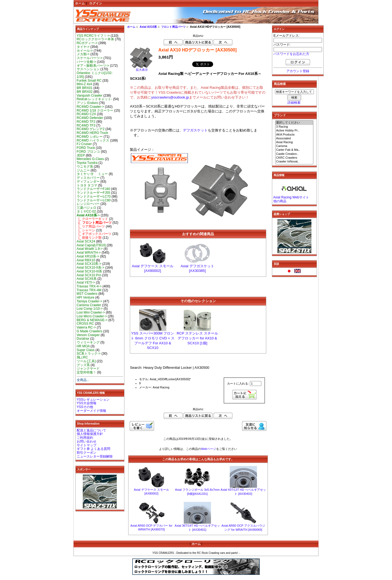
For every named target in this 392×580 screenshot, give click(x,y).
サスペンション (88, 69)
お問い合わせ (87, 441)
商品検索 (280, 84)
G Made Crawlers (90, 331)
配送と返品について (91, 430)
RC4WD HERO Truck (93, 133)
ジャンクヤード (88, 369)
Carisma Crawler (89, 305)
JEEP (81, 155)
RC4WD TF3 (86, 125)
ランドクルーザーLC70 (94, 197)
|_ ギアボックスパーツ (94, 234)
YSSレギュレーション (93, 400)
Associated (294, 139)
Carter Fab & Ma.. (294, 150)
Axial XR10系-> (88, 256)
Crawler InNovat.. (294, 162)
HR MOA (83, 346)
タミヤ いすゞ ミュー (92, 174)
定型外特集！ (87, 372)
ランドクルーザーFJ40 (94, 189)
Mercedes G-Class (90, 159)
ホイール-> (85, 51)
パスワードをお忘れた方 (291, 54)
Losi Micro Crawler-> (92, 316)
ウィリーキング (88, 342)
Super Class (86, 350)
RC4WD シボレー (90, 137)
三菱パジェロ (87, 208)
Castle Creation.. (294, 154)
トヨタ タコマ (87, 185)
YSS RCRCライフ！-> (93, 36)
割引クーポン (87, 453)
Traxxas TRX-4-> (89, 286)
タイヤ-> (83, 47)
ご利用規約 (85, 438)
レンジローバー (88, 204)
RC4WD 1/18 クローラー (95, 111)
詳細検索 (294, 103)
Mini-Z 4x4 (84, 84)
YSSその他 (85, 407)
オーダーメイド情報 (91, 411)
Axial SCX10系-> (89, 264)
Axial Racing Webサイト (291, 197)
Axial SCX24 (86, 241)
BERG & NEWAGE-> (92, 320)
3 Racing (294, 127)
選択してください (294, 123)
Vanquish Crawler (90, 96)
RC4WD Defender (90, 118)
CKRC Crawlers (294, 158)
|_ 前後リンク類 (89, 238)
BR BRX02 (85, 92)
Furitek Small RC (89, 81)
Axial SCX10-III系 (90, 271)
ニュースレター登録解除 (95, 456)
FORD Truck (86, 148)
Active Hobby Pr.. (294, 131)
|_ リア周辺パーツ (91, 226)
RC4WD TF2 (86, 122)
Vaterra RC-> (86, 327)
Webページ (208, 449)
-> (88, 215)
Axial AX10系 (148, 27)
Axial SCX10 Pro (89, 275)
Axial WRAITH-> (89, 253)
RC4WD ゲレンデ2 (91, 129)
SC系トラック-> (89, 354)
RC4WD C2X (86, 114)
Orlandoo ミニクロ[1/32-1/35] (95, 75)
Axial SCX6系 (87, 279)
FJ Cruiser (84, 144)
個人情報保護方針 (90, 434)
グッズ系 (83, 365)
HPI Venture (86, 297)
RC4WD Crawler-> (90, 107)
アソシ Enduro (87, 103)
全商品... (83, 380)
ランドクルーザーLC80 (94, 200)
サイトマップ (87, 445)
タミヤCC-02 (86, 211)
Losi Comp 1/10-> (90, 309)
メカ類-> (83, 54)
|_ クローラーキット (93, 219)
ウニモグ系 (85, 167)
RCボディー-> (87, 43)
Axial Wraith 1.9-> (90, 249)
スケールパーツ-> (90, 58)
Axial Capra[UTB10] (91, 245)
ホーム (80, 3)
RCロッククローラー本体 (95, 39)
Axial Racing (294, 142)
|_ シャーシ (86, 230)
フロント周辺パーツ (173, 27)
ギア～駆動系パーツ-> (93, 66)
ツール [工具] (86, 361)
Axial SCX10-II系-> (91, 268)
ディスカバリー (88, 178)
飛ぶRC (82, 357)
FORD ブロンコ (88, 152)
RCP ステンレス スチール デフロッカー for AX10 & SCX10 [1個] (197, 338)
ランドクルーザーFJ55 (94, 193)
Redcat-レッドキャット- (94, 99)
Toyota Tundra (87, 163)
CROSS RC (85, 324)
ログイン (96, 3)
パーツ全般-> (86, 62)
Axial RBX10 (86, 260)
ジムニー (83, 170)
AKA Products (294, 135)
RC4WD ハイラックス (93, 140)
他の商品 (280, 201)
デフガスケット (195, 130)
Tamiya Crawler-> (90, 301)
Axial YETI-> (86, 283)
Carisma (294, 146)
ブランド (280, 115)
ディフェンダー (88, 182)
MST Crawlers (87, 294)
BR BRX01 (85, 88)
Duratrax (83, 339)
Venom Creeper (88, 335)
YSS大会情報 (87, 403)
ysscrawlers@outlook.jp (170, 97)
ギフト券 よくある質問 (94, 449)
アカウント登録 (298, 71)
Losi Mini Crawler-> (91, 312)
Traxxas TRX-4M (89, 290)
